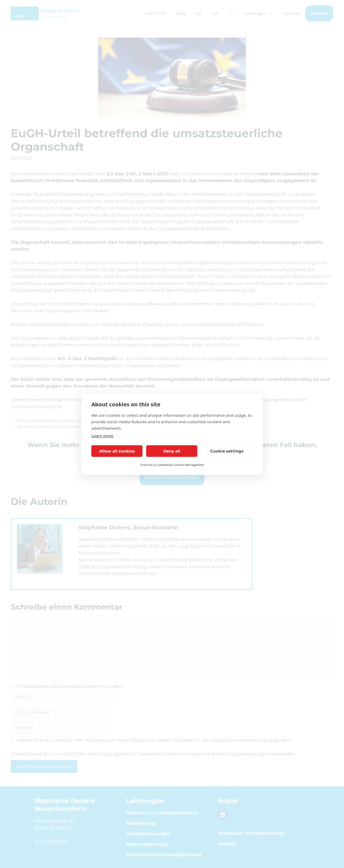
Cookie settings (227, 451)
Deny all (172, 451)
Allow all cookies (117, 451)
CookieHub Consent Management (180, 465)
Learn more (102, 436)
